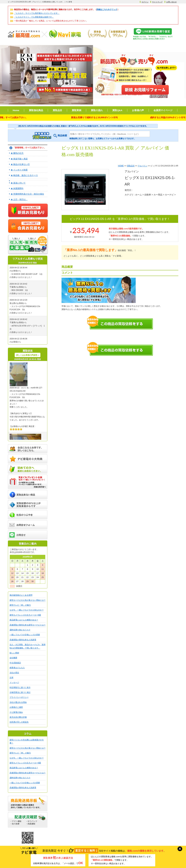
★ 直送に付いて (18, 183)
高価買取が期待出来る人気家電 (23, 640)
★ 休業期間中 (17, 188)
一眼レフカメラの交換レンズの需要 (25, 635)
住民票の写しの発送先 (19, 722)
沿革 (12, 678)
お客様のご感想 (16, 707)
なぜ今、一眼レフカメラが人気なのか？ (27, 610)
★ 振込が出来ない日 (20, 164)
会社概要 (13, 658)
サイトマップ (157, 2)
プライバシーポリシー (19, 697)
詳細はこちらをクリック (107, 9)
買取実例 (77, 110)
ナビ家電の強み (16, 712)
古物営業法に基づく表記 (20, 692)
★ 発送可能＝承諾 (19, 159)
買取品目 (57, 110)
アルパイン (142, 166)
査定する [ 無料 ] (86, 851)
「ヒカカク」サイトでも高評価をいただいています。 (37, 13)
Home (16, 110)
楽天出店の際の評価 (18, 717)
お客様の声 (138, 110)
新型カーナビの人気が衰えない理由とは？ (28, 600)
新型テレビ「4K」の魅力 (20, 605)
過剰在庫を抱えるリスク (20, 630)
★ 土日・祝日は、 (19, 199)
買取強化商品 (36, 110)
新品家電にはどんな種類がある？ (24, 620)
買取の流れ (97, 110)
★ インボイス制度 (19, 170)
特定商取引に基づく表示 (20, 688)
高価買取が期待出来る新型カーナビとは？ (28, 625)
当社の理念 (14, 673)
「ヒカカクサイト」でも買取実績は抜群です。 (34, 17)
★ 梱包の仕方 (17, 153)
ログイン (145, 2)
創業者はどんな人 (17, 668)
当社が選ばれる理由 (18, 702)
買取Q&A (117, 110)
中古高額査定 (15, 663)
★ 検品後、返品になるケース (24, 175)
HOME (121, 166)
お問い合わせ (171, 2)
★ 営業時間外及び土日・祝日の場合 (27, 194)
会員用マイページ (163, 110)
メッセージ (14, 682)
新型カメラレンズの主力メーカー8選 (25, 615)
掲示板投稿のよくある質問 (21, 595)
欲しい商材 (14, 653)
